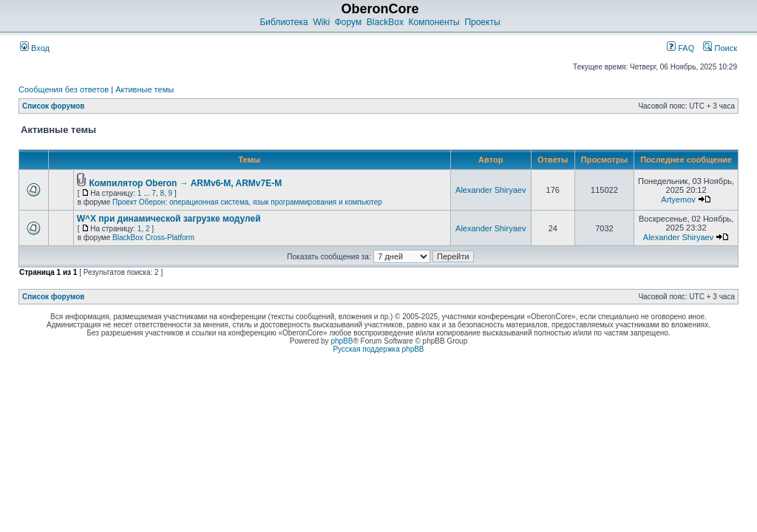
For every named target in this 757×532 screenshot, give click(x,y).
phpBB (342, 341)
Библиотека (284, 22)
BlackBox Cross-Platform (153, 238)
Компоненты (434, 22)
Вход (35, 48)
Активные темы (145, 89)
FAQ (680, 48)
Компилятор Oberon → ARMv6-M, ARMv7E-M (185, 183)
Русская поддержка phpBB (378, 349)
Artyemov (678, 199)
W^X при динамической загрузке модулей (169, 219)
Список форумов (54, 106)
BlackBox (385, 22)
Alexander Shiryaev (490, 190)
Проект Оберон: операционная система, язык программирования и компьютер (247, 202)
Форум (348, 22)
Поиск (720, 48)
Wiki (321, 22)
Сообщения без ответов (64, 89)
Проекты (482, 22)
